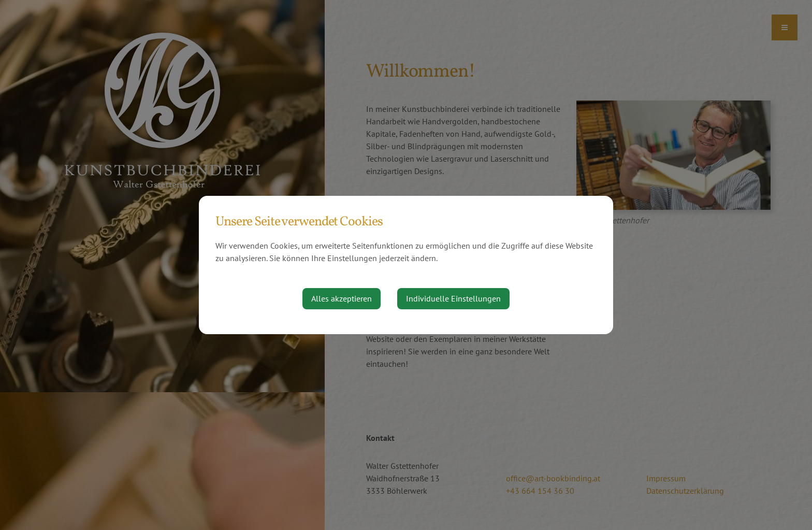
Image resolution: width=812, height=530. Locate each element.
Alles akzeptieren (342, 298)
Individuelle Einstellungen (453, 298)
